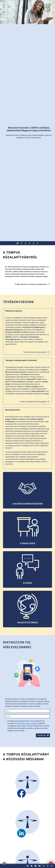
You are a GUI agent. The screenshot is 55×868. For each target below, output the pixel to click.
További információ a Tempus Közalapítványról (32, 284)
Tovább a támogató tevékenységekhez (35, 402)
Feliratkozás (43, 735)
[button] (43, 866)
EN (39, 867)
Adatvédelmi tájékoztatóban (27, 723)
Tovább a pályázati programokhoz (37, 352)
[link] (47, 866)
